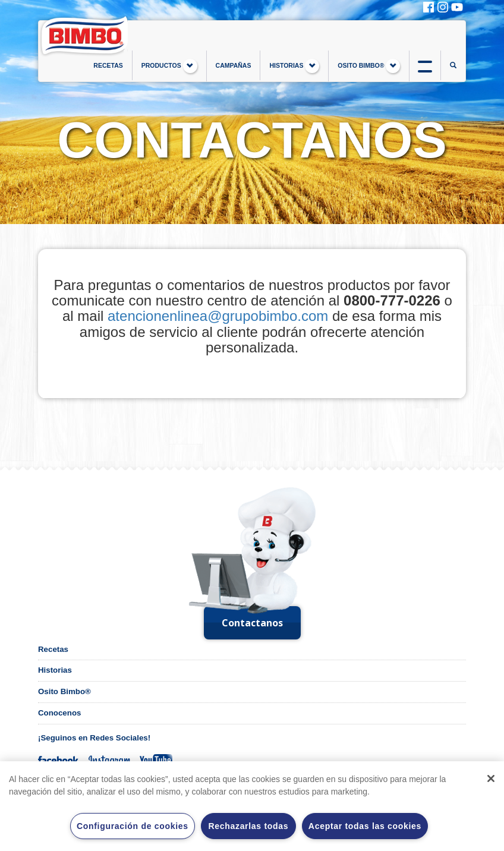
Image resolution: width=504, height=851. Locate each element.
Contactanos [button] (252, 623)
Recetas (53, 649)
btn (425, 65)
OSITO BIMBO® (369, 66)
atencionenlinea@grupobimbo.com (218, 316)
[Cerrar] (491, 778)
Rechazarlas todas (248, 826)
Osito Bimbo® (64, 691)
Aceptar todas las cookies (365, 826)
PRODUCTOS (169, 66)
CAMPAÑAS (234, 65)
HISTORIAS (294, 66)
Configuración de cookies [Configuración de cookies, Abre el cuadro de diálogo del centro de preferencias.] (133, 826)
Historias (55, 670)
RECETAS (108, 65)
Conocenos (59, 713)
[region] (252, 806)
